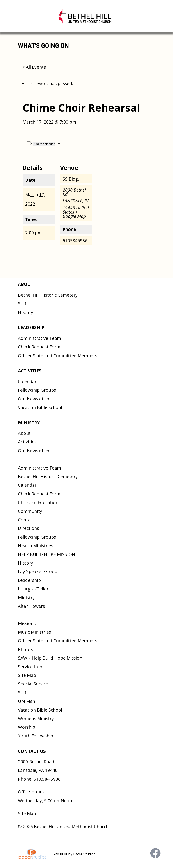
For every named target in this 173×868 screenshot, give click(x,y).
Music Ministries (34, 632)
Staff (23, 304)
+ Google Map (74, 214)
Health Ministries (36, 546)
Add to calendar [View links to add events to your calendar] (44, 144)
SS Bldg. (71, 179)
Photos (25, 649)
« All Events (34, 67)
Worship (27, 727)
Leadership (29, 580)
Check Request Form (39, 347)
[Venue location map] (121, 187)
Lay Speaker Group (38, 571)
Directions (28, 528)
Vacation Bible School (40, 407)
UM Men (27, 701)
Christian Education (38, 502)
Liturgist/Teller (33, 589)
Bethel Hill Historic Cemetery (48, 295)
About (24, 433)
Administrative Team (40, 338)
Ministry (26, 598)
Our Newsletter (34, 399)
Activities (27, 442)
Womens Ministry (36, 718)
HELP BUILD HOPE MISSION (47, 554)
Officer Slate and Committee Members (58, 356)
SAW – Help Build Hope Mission (50, 658)
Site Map (27, 675)
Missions (27, 623)
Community (30, 511)
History (26, 312)
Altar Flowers (31, 606)
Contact (26, 520)
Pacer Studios (84, 854)
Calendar (27, 381)
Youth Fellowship (36, 736)
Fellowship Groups (37, 390)
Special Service (33, 684)
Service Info (30, 667)
